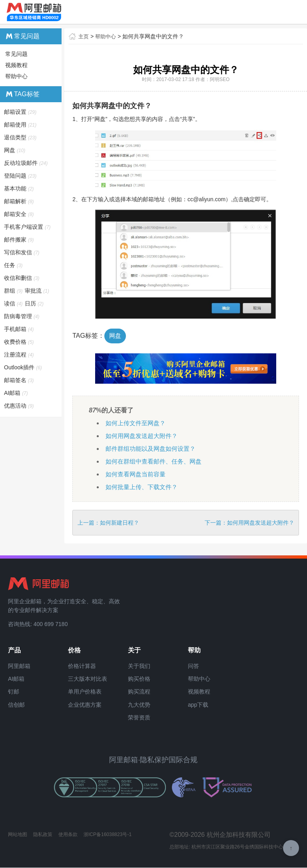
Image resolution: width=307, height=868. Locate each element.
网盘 (116, 336)
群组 (14, 291)
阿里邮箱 (19, 666)
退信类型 (21, 137)
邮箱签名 (19, 380)
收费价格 (19, 342)
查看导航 (289, 12)
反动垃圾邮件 (26, 163)
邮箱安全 (19, 214)
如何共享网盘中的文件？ (155, 36)
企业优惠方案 (85, 705)
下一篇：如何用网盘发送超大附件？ (249, 523)
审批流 (37, 291)
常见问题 (16, 54)
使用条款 (68, 835)
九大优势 (139, 705)
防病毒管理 (22, 316)
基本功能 (19, 188)
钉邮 (14, 692)
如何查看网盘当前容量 (138, 475)
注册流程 (19, 355)
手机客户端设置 (28, 227)
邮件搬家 (19, 240)
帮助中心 (107, 36)
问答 (193, 666)
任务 (14, 265)
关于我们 (139, 666)
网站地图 (18, 835)
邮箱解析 (19, 201)
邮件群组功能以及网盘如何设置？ (153, 449)
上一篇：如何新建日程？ (108, 523)
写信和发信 (22, 252)
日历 (35, 303)
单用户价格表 (85, 692)
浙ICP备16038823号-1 (108, 835)
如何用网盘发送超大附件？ (144, 436)
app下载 (198, 705)
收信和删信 (22, 278)
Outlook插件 (23, 367)
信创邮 (16, 705)
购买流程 (139, 692)
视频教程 (16, 65)
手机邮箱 (19, 329)
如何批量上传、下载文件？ (144, 487)
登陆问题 (21, 176)
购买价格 (139, 679)
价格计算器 (82, 666)
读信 (14, 303)
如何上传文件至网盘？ (138, 423)
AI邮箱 (16, 393)
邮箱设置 (21, 112)
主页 (84, 36)
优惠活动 (19, 406)
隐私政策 (43, 835)
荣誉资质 (139, 718)
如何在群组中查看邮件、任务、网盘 (157, 462)
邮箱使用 (21, 125)
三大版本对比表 (88, 679)
